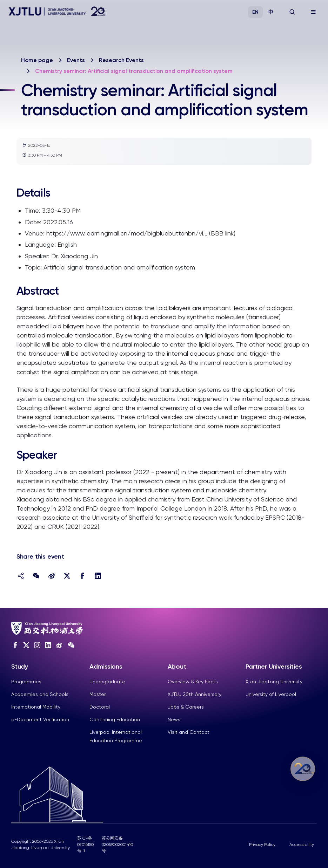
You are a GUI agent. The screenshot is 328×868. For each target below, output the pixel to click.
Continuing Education (115, 719)
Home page (37, 60)
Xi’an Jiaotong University (274, 682)
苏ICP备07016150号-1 (85, 845)
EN (255, 12)
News (174, 719)
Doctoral (100, 707)
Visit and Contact (189, 732)
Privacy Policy (262, 845)
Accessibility (302, 845)
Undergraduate (107, 682)
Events (76, 60)
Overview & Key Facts (193, 682)
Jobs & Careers (186, 707)
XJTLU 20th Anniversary (195, 694)
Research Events (121, 60)
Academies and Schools (40, 694)
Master (98, 694)
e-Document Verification (40, 719)
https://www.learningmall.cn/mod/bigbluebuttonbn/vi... (127, 233)
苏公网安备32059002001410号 (117, 845)
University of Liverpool (271, 694)
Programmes (26, 682)
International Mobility (36, 707)
